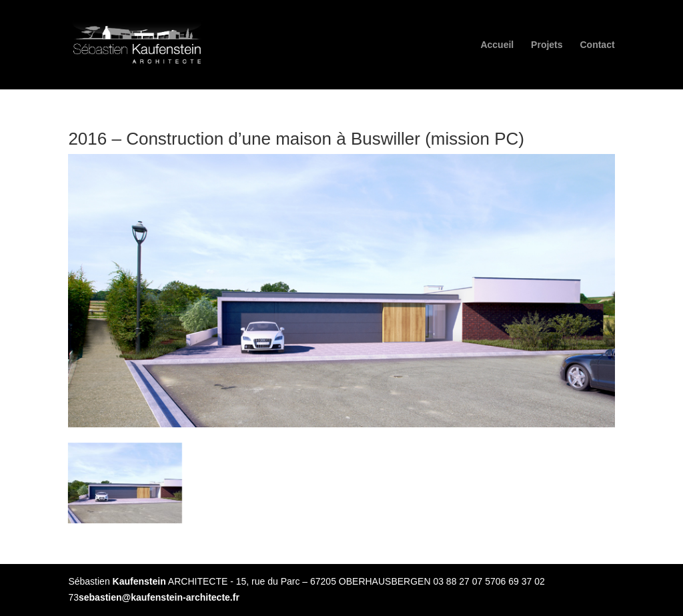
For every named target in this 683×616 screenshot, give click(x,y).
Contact (597, 45)
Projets (547, 45)
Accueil (497, 45)
